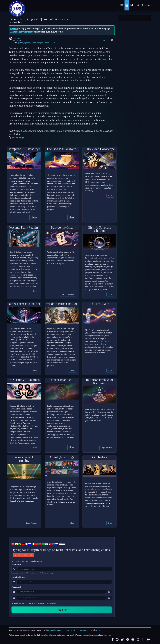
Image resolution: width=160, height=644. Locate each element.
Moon (34, 43)
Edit (105, 40)
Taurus (52, 43)
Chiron (46, 43)
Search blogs (16, 138)
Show (34, 217)
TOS (39, 603)
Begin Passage (31, 523)
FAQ (92, 630)
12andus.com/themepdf (22, 32)
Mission (58, 630)
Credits (98, 630)
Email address (18, 577)
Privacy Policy (50, 603)
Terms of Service (70, 630)
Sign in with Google (23, 555)
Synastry (28, 43)
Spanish (20, 43)
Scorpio (40, 43)
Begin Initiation (107, 448)
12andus (17, 38)
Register (146, 5)
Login (137, 5)
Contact (50, 630)
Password (16, 587)
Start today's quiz (68, 294)
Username (16, 565)
